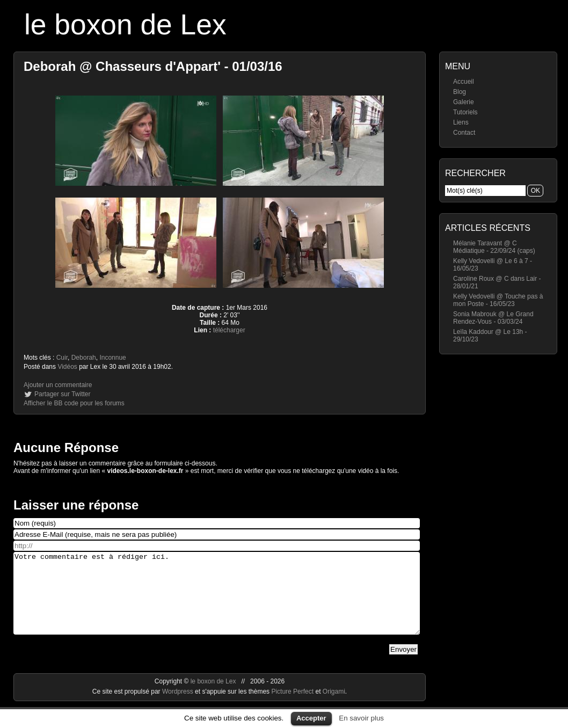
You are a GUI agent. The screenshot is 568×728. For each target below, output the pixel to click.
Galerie (464, 102)
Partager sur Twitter (62, 394)
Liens (461, 122)
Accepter (311, 718)
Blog (460, 92)
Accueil (464, 82)
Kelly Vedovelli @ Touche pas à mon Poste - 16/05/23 (498, 300)
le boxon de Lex (125, 24)
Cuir (62, 358)
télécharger (229, 330)
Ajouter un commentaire (58, 385)
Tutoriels (465, 112)
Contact (464, 133)
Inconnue (112, 358)
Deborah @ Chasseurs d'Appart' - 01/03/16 (153, 66)
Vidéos (67, 367)
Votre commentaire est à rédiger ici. (217, 601)
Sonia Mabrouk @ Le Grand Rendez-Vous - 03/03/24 (493, 318)
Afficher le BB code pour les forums (74, 403)
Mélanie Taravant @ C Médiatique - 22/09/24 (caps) (494, 247)
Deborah (84, 358)
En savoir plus (361, 718)
